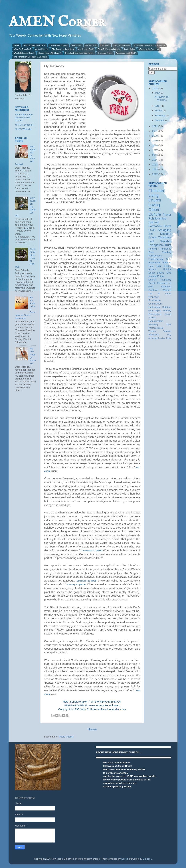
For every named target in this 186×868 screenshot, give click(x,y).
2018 (155, 145)
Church (155, 200)
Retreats (167, 331)
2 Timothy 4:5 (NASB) (76, 585)
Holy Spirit (155, 266)
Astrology (153, 338)
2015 (155, 160)
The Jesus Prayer (105, 53)
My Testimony (91, 45)
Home (17, 45)
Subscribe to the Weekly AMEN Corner (24, 117)
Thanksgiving (156, 259)
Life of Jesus (160, 293)
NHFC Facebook (24, 125)
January (160, 120)
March (159, 111)
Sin (150, 234)
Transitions (165, 249)
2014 (155, 165)
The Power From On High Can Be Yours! (30, 57)
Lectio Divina (129, 49)
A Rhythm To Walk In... (161, 98)
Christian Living (156, 193)
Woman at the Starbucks (149, 49)
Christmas (164, 237)
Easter (168, 266)
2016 (155, 155)
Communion (155, 304)
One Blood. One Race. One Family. (79, 53)
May (158, 93)
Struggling (164, 230)
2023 (155, 89)
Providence (155, 300)
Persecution (155, 314)
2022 (155, 126)
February (160, 115)
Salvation (166, 287)
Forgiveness (155, 256)
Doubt (152, 273)
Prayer (167, 215)
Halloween (105, 45)
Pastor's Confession (122, 45)
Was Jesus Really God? (126, 53)
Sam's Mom (76, 45)
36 (49, 694)
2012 (155, 174)
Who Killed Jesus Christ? (24, 53)
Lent (151, 241)
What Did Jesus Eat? (22, 49)
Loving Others (154, 207)
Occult (152, 283)
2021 (155, 131)
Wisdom (152, 331)
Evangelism (156, 245)
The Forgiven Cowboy (58, 45)
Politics (167, 269)
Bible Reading (160, 252)
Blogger (147, 859)
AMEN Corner (57, 22)
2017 (155, 150)
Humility (167, 311)
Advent (152, 269)
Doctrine (166, 234)
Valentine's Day (160, 335)
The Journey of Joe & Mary (63, 49)
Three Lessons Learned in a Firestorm (149, 45)
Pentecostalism (156, 328)
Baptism (162, 338)
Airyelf (125, 859)
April (158, 106)
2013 (155, 169)
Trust (168, 245)
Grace (152, 237)
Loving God (164, 273)
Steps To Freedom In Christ (109, 49)
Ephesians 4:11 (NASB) (87, 581)
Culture (155, 214)
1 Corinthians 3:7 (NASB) (91, 551)
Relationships (157, 218)
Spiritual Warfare (160, 290)
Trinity (168, 338)
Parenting (153, 325)
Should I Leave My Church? (50, 53)
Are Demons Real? (86, 49)
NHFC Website (23, 129)
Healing (153, 249)
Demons (167, 263)
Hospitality (165, 280)
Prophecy (154, 297)
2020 (155, 136)
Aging (158, 311)
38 (49, 471)
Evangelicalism (156, 321)
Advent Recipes (42, 49)
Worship (166, 241)
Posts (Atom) (66, 737)
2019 (155, 141)
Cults (169, 325)
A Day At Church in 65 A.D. (35, 45)
